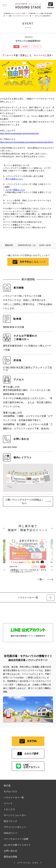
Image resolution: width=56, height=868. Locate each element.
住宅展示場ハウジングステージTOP (14, 13)
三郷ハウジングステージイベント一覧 (20, 16)
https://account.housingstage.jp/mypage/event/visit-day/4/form (27, 142)
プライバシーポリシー (15, 827)
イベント (8, 803)
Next (50, 553)
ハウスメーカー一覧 (14, 797)
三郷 (16, 47)
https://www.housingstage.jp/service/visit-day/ (19, 133)
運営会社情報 (10, 857)
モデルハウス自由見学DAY (43, 16)
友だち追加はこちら (14, 179)
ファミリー (36, 47)
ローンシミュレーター (15, 815)
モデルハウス (10, 791)
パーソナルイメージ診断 (16, 839)
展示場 (7, 786)
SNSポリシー (11, 833)
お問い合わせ (10, 851)
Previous (6, 553)
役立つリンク (10, 821)
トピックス (9, 809)
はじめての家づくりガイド (17, 845)
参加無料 (25, 47)
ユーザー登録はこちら (15, 190)
